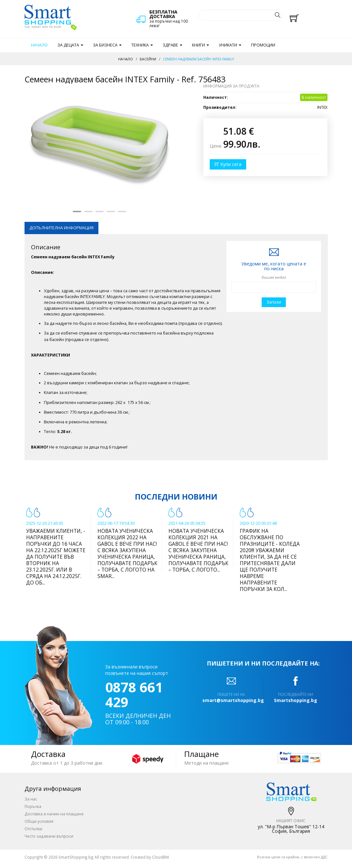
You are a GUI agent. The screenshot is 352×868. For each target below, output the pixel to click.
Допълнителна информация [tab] (61, 228)
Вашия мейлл (274, 277)
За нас (31, 799)
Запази (274, 302)
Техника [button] (142, 45)
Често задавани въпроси (49, 836)
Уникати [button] (230, 45)
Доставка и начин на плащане (54, 814)
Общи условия (39, 821)
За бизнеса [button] (107, 45)
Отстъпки (33, 829)
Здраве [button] (172, 45)
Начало (39, 45)
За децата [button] (70, 45)
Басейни (148, 59)
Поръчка (33, 806)
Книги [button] (201, 45)
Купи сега (228, 164)
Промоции (263, 45)
